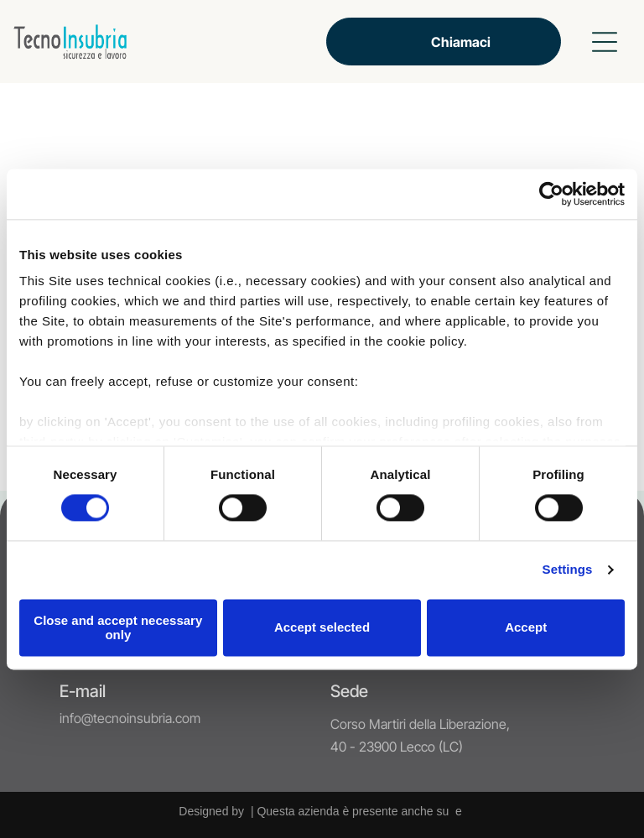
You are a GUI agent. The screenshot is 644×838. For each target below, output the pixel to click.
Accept (526, 628)
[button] (605, 42)
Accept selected (322, 628)
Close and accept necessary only (118, 627)
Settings (568, 570)
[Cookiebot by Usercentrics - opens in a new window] (551, 194)
